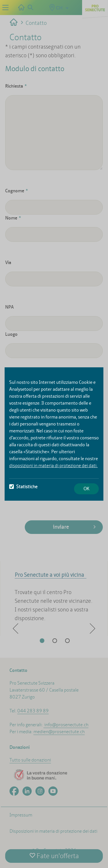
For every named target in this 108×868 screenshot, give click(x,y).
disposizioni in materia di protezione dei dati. (53, 466)
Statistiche (23, 487)
